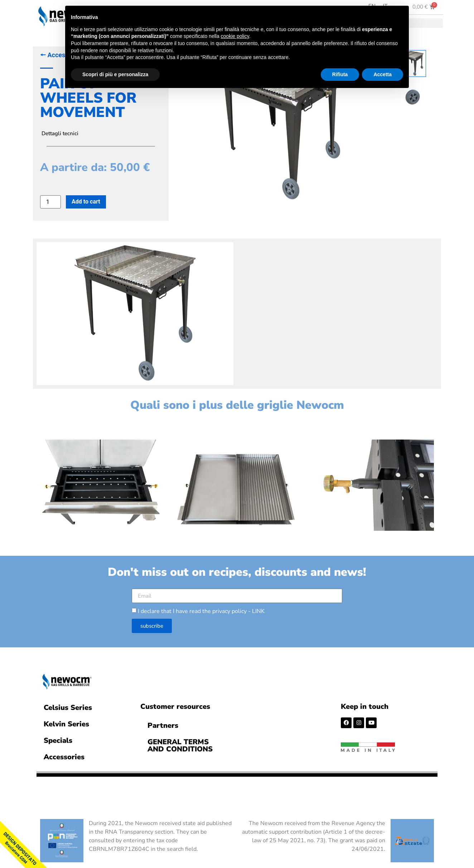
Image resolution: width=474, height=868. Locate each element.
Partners (163, 724)
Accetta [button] (383, 74)
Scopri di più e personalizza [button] (115, 74)
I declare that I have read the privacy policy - (201, 610)
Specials (58, 739)
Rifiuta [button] (340, 74)
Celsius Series (68, 706)
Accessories (64, 756)
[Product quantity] (50, 202)
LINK (258, 610)
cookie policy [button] (235, 36)
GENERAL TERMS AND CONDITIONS (180, 744)
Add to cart (86, 202)
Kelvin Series (66, 723)
